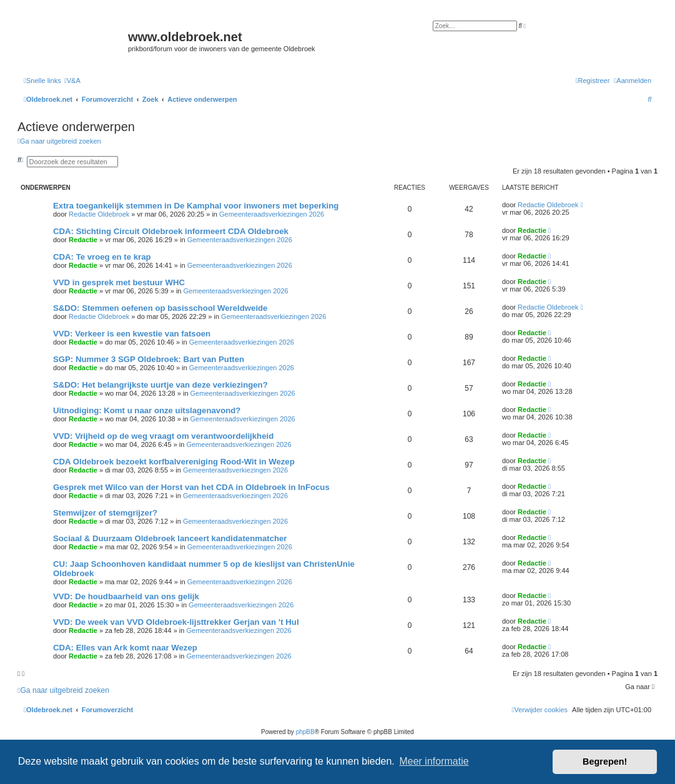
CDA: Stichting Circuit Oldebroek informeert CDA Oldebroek (171, 231)
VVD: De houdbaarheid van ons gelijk (126, 596)
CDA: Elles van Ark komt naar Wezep (125, 648)
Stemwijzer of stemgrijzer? (105, 513)
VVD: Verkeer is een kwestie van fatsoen (132, 334)
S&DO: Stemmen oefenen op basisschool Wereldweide (160, 308)
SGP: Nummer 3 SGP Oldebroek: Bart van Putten (149, 359)
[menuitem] (72, 81)
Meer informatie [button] (434, 761)
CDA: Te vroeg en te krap (102, 257)
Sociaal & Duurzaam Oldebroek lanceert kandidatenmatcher (170, 538)
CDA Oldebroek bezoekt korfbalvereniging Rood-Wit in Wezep (174, 462)
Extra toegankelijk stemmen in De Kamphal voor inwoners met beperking (196, 206)
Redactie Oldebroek (99, 214)
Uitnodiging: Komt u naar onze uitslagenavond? (147, 410)
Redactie (83, 240)
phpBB (305, 732)
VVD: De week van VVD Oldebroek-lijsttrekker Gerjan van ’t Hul (176, 622)
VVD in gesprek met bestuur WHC (119, 282)
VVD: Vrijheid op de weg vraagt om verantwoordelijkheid (163, 436)
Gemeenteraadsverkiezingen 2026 (272, 214)
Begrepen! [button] (605, 762)
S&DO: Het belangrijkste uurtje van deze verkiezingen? (160, 385)
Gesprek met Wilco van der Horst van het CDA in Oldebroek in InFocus (191, 487)
